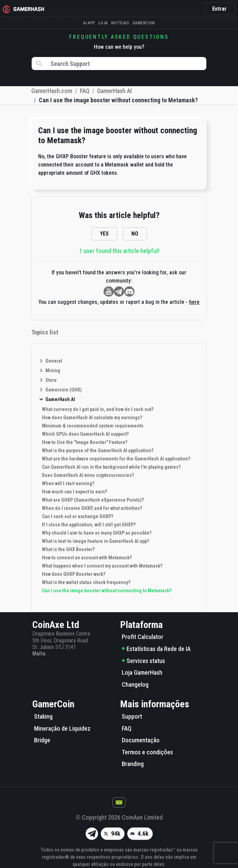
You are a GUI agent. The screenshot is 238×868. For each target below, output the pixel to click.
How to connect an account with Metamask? (87, 558)
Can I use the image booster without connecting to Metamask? (107, 591)
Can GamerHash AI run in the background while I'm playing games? (111, 467)
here (194, 302)
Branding (133, 764)
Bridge (42, 740)
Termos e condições (147, 752)
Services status (143, 661)
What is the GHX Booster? (68, 549)
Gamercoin (144, 23)
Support (132, 716)
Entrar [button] (219, 9)
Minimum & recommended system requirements (93, 426)
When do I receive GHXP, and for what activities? (92, 508)
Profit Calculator (143, 637)
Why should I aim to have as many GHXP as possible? (97, 533)
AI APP (89, 23)
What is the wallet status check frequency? (86, 582)
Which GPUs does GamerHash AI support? (85, 434)
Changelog (135, 684)
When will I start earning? (68, 483)
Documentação (141, 740)
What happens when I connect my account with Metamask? (102, 566)
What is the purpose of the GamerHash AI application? (98, 450)
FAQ (127, 728)
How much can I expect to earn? (74, 492)
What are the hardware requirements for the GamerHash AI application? (116, 459)
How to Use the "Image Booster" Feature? (85, 442)
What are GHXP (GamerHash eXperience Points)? (93, 500)
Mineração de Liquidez (62, 728)
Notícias (120, 23)
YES (104, 234)
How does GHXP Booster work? (74, 574)
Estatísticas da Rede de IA (156, 649)
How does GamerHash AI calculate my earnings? (92, 418)
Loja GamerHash (142, 672)
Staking (43, 716)
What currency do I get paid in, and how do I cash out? (98, 409)
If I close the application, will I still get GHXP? (89, 525)
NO (135, 234)
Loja (103, 23)
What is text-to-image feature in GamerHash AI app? (95, 541)
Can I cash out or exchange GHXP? (78, 516)
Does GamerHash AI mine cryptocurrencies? (88, 475)
